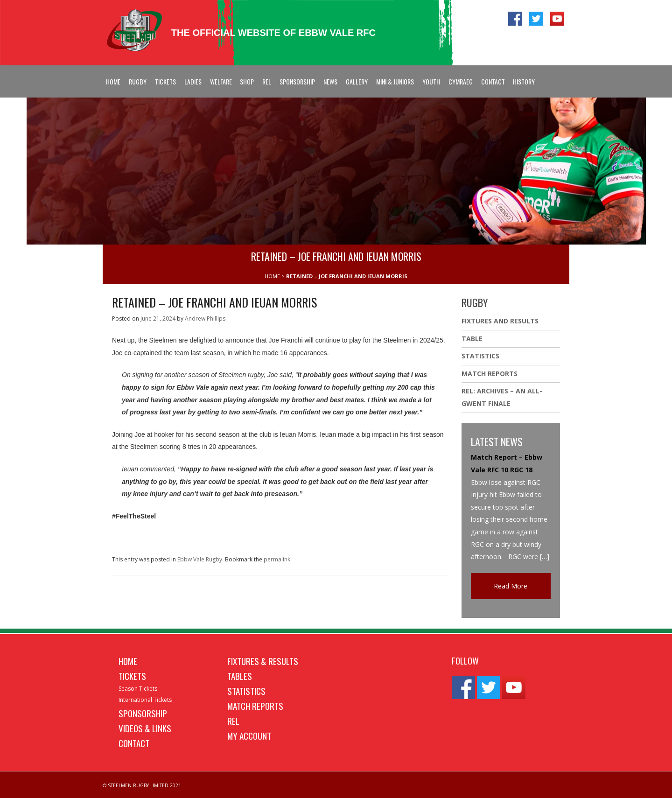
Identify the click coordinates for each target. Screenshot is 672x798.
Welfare (221, 81)
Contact (493, 81)
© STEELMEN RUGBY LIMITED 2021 (142, 785)
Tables (240, 676)
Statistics (480, 356)
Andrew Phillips (205, 318)
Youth (431, 81)
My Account (249, 735)
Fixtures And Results (500, 321)
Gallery (357, 81)
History (524, 81)
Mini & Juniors (395, 81)
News (330, 81)
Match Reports (490, 374)
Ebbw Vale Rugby (200, 559)
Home (113, 81)
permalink (277, 559)
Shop (247, 81)
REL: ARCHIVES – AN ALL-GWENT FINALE (502, 397)
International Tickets (145, 700)
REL (267, 81)
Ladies (193, 81)
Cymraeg (461, 81)
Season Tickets (138, 689)
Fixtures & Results (263, 661)
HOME (272, 276)
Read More (511, 586)
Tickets (165, 81)
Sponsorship (297, 81)
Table (472, 339)
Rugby (138, 81)
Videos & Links (145, 728)
